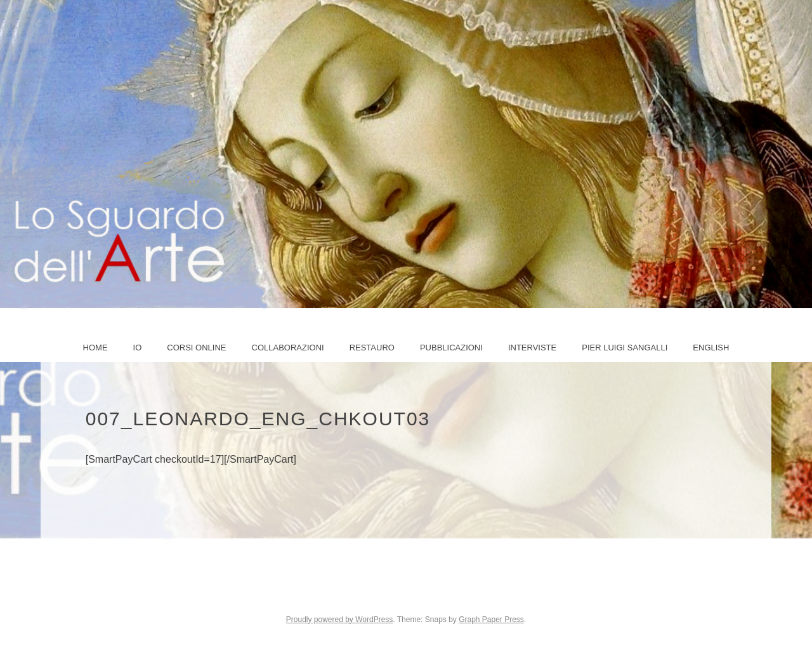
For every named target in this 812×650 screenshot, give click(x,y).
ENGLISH (711, 348)
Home (95, 348)
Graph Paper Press (491, 620)
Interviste (532, 348)
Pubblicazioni (451, 348)
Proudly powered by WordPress (340, 620)
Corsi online (196, 348)
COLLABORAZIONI (288, 348)
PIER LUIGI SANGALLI (625, 348)
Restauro (372, 348)
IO (138, 348)
